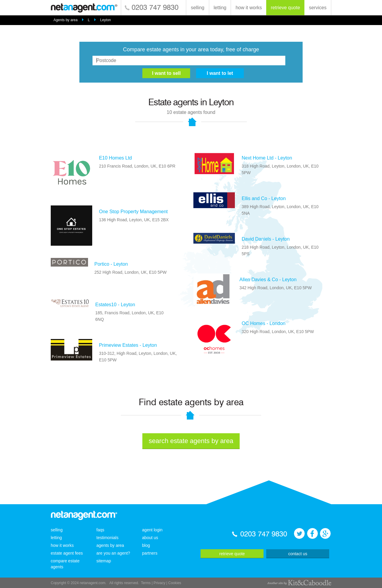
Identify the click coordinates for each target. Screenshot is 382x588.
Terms (146, 583)
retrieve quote (285, 8)
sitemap (104, 561)
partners (150, 553)
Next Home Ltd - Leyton (267, 158)
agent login (152, 530)
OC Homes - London (264, 323)
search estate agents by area (191, 441)
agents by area (110, 545)
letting (220, 8)
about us (150, 538)
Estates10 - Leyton (115, 305)
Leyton (106, 20)
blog (146, 545)
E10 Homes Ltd (115, 158)
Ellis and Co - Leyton (264, 198)
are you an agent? (113, 553)
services (318, 8)
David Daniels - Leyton (266, 239)
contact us (298, 554)
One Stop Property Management (133, 212)
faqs (100, 530)
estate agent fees (67, 553)
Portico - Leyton (111, 264)
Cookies (175, 583)
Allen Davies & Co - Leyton (268, 280)
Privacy (160, 583)
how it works (249, 8)
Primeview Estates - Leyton (128, 345)
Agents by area (66, 20)
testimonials (107, 538)
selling (197, 8)
